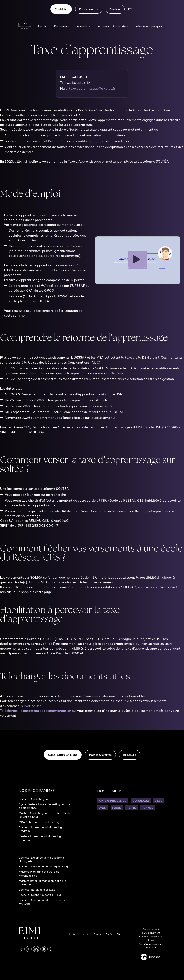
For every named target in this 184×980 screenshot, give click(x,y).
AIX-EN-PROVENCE (113, 801)
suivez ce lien (31, 706)
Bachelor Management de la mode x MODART (42, 902)
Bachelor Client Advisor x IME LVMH (42, 895)
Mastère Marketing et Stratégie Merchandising (39, 873)
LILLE (159, 801)
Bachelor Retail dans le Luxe (37, 889)
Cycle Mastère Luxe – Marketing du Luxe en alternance (45, 806)
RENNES (148, 808)
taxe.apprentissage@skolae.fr (92, 88)
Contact (74, 934)
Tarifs (109, 934)
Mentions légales (92, 934)
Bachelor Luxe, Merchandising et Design (44, 866)
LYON (103, 808)
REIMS (132, 808)
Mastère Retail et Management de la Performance (42, 882)
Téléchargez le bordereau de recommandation (35, 710)
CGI (118, 934)
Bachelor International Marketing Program (40, 829)
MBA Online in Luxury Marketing (39, 822)
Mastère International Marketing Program (40, 838)
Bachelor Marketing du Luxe (37, 799)
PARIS (117, 808)
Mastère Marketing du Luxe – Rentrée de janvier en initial (45, 815)
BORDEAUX (141, 801)
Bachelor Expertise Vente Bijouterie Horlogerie (41, 859)
